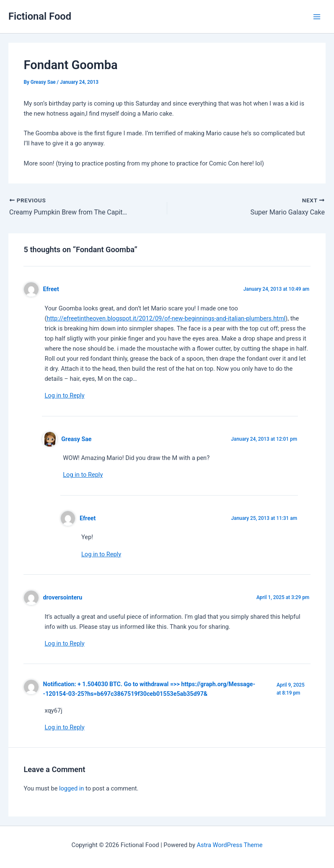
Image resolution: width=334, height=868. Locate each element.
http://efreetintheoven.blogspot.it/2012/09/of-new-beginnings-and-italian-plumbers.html (166, 318)
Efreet (51, 289)
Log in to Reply (64, 395)
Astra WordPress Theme (229, 845)
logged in (71, 788)
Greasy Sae (76, 439)
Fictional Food (40, 16)
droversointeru (63, 597)
